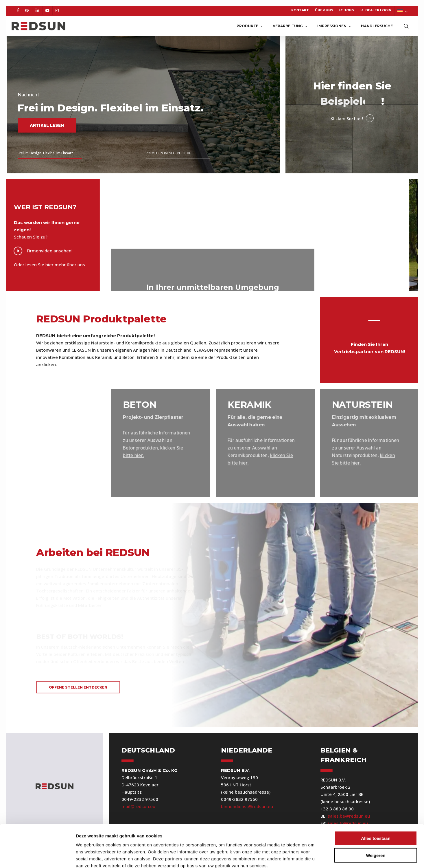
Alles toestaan (376, 806)
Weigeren (376, 823)
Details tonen (313, 857)
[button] (78, 687)
